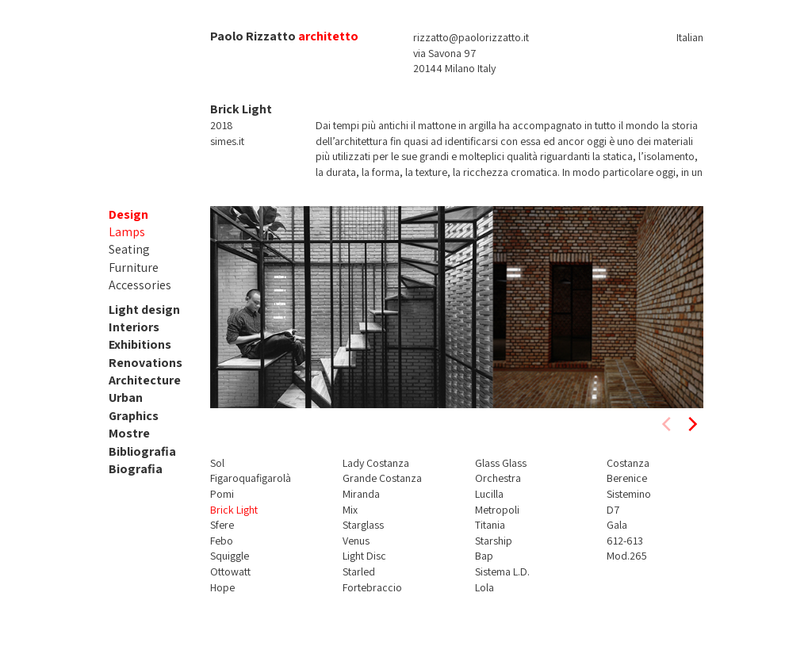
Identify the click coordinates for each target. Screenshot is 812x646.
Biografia (136, 469)
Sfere (222, 525)
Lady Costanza (376, 463)
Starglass (363, 525)
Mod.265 (627, 556)
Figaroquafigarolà (251, 478)
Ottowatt (230, 571)
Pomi (222, 494)
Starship (494, 541)
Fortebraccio (372, 587)
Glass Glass (501, 463)
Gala (617, 525)
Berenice (627, 478)
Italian (690, 37)
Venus (356, 541)
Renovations (146, 363)
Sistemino (629, 494)
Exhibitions (140, 344)
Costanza (628, 463)
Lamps (127, 232)
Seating (129, 249)
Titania (490, 525)
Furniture (134, 268)
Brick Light (234, 510)
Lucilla (489, 494)
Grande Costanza (382, 478)
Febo (222, 541)
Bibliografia (142, 451)
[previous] (668, 424)
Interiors (134, 327)
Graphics (134, 416)
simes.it (227, 141)
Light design (144, 310)
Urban (126, 398)
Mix (350, 510)
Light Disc (364, 556)
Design (128, 214)
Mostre (129, 433)
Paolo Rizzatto (253, 36)
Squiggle (230, 556)
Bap (484, 556)
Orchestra (498, 478)
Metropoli (497, 510)
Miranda (361, 494)
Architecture (145, 380)
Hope (222, 587)
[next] (691, 424)
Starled (359, 571)
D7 (613, 510)
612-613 (625, 541)
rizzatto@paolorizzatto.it (471, 37)
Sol (217, 463)
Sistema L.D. (502, 571)
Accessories (140, 285)
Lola (485, 587)
